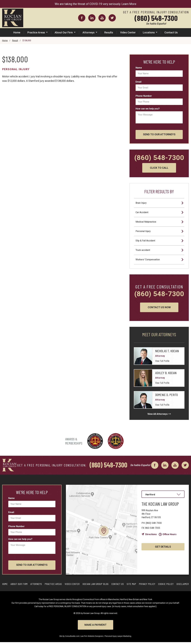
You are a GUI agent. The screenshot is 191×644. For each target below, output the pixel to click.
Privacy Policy (147, 586)
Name (139, 68)
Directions (151, 536)
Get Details (163, 548)
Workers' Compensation (148, 260)
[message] (159, 117)
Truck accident (143, 251)
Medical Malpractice (146, 222)
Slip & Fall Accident (145, 241)
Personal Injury (16, 69)
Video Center (128, 32)
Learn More (129, 4)
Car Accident (142, 213)
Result (15, 41)
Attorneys (89, 32)
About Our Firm (64, 32)
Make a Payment (95, 627)
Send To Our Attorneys (159, 135)
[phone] (159, 102)
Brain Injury (141, 203)
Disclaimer (183, 586)
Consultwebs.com (72, 638)
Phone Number (144, 96)
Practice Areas (37, 32)
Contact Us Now (159, 309)
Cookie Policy (166, 586)
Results (109, 32)
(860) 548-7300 (156, 18)
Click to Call (159, 168)
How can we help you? (148, 109)
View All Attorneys (158, 416)
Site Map (131, 586)
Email (138, 82)
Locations (149, 32)
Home (17, 32)
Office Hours (170, 536)
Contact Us (171, 32)
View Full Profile (162, 363)
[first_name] (159, 74)
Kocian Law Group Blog (96, 586)
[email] (159, 88)
